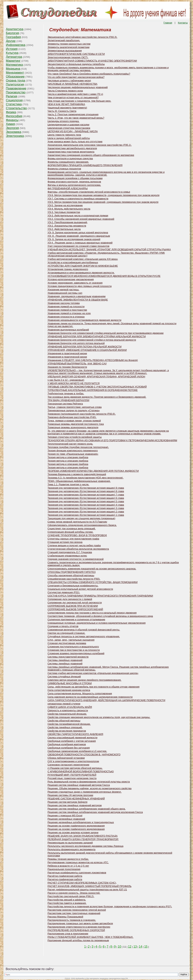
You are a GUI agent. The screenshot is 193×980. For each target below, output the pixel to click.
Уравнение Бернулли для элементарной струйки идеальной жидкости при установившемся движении (105, 333)
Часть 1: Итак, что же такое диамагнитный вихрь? (76, 118)
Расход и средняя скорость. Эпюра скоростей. (74, 893)
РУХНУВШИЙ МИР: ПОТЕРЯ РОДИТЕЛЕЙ (72, 775)
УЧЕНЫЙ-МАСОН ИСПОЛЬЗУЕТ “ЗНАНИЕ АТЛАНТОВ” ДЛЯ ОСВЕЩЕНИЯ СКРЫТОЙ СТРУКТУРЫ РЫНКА (109, 249)
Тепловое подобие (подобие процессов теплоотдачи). (78, 447)
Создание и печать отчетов (63, 626)
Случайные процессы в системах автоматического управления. (84, 636)
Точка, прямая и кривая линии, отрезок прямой (74, 421)
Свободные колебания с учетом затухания (72, 741)
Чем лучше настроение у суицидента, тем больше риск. (79, 101)
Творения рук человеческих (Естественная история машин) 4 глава (86, 505)
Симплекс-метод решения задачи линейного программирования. (84, 680)
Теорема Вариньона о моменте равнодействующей (77, 474)
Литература (14, 57)
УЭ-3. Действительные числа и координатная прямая (78, 216)
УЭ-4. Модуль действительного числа (69, 209)
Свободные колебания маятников (67, 744)
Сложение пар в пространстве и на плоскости (74, 650)
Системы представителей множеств (68, 657)
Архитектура (15, 29)
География (13, 37)
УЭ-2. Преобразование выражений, (68, 222)
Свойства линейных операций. (65, 727)
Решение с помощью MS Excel (65, 816)
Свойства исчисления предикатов (67, 731)
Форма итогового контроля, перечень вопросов (74, 182)
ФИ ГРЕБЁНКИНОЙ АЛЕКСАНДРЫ (68, 188)
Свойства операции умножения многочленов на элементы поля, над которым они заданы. (99, 717)
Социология (14, 100)
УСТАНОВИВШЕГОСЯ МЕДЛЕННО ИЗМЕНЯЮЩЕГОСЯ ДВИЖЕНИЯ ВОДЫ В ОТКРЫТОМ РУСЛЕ (104, 276)
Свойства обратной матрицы (64, 721)
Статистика (14, 104)
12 (130, 947)
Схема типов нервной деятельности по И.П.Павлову (77, 522)
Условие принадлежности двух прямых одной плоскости (80, 286)
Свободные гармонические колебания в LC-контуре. (77, 751)
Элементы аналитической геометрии (69, 47)
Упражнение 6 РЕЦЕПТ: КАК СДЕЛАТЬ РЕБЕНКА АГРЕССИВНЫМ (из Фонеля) (93, 360)
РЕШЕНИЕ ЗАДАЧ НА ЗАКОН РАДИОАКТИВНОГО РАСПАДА (82, 836)
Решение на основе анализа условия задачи (73, 832)
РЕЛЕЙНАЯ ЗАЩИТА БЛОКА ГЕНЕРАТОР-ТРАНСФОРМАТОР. (83, 839)
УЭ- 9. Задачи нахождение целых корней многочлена (78, 232)
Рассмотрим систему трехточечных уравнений (74, 913)
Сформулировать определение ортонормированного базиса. (82, 525)
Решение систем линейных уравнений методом (75, 805)
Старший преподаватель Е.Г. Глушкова (70, 552)
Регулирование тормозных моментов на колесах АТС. (78, 862)
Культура (12, 53)
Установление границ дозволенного (68, 269)
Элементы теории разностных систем (69, 44)
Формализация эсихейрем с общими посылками (75, 178)
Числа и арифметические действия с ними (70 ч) (75, 94)
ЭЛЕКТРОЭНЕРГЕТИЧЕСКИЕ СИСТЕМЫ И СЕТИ (76, 54)
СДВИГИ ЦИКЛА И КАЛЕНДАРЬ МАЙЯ (70, 707)
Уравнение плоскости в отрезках (66, 317)
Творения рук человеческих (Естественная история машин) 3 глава (86, 508)
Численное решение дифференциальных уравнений (78, 87)
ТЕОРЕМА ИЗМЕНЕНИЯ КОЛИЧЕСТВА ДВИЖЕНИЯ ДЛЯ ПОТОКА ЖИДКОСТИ (93, 471)
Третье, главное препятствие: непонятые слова (75, 407)
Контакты (183, 23)
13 (135, 947)
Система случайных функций (64, 677)
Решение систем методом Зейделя (67, 802)
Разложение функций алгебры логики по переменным (78, 940)
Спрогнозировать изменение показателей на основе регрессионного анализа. (92, 569)
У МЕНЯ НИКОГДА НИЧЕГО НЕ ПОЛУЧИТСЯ (74, 383)
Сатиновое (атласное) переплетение (68, 765)
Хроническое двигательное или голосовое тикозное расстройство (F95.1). (90, 145)
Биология (12, 33)
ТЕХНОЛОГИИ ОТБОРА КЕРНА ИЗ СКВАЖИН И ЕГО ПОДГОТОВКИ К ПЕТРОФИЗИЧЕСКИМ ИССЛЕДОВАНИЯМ (112, 440)
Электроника (15, 136)
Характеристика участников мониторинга (71, 152)
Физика (11, 112)
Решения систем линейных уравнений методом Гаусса (79, 785)
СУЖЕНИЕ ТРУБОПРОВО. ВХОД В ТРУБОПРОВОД (77, 535)
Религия (11, 96)
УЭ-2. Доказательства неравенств (67, 226)
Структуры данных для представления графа (73, 539)
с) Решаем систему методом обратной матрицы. (75, 768)
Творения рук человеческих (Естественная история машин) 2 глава (86, 512)
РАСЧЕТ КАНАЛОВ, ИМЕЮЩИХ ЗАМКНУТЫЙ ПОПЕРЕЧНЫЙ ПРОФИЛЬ (89, 886)
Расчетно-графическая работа (65, 879)
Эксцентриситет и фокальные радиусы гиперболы (76, 64)
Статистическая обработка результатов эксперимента (78, 549)
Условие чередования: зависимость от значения (75, 283)
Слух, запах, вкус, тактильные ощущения (71, 640)
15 (146, 947)
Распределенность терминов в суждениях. (72, 920)
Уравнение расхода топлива (64, 303)
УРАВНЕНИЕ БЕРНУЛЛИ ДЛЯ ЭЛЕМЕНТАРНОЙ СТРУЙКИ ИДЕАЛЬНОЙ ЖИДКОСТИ (97, 336)
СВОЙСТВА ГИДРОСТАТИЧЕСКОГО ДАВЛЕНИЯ (75, 734)
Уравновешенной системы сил (65, 293)
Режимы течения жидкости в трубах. (68, 859)
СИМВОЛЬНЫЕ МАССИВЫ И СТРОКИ (70, 683)
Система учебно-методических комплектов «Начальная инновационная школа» (93, 673)
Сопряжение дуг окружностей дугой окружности (75, 603)
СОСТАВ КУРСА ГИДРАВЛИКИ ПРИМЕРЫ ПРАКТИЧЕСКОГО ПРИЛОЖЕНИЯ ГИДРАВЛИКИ (100, 596)
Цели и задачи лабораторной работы (69, 138)
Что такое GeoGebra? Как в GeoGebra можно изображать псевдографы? (89, 74)
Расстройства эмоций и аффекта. (67, 900)
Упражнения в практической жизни (67, 353)
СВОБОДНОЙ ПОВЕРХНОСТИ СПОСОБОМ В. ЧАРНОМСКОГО (84, 754)
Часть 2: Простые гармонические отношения (73, 114)
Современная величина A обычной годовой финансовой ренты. (84, 630)
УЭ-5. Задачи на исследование (65, 205)
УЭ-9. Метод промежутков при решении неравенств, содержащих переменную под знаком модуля (103, 195)
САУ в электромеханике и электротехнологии (73, 761)
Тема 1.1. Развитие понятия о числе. (68, 484)
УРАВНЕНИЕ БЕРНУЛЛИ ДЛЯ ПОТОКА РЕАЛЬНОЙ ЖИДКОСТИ (84, 347)
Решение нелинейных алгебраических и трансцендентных (81, 822)
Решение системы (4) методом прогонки (70, 795)
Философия (14, 116)
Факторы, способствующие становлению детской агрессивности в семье (89, 192)
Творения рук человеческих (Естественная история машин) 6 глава (86, 498)
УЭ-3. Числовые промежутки (64, 212)
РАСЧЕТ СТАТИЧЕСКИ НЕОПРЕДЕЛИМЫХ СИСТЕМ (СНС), (82, 883)
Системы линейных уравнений (65, 660)
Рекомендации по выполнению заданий (70, 843)
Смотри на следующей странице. (66, 633)
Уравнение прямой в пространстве (67, 310)
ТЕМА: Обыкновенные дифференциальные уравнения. (79, 481)
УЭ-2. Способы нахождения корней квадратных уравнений (81, 219)
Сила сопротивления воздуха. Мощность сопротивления (80, 693)
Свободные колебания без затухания (69, 748)
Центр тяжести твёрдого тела (64, 135)
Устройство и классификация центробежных (73, 262)
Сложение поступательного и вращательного (73, 647)
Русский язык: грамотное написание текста (72, 778)
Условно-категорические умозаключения (71, 279)
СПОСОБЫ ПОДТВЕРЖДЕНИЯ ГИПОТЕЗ (72, 572)
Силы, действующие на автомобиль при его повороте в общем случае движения (93, 687)
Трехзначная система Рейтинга (65, 404)
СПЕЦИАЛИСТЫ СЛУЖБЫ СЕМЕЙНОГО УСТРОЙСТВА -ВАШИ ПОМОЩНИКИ (93, 582)
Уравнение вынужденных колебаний (68, 330)
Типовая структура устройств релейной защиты (75, 437)
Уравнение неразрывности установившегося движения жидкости (84, 320)
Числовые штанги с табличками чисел (69, 81)
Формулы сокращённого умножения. (68, 162)
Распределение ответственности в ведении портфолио (79, 927)
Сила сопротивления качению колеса (69, 690)
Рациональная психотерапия (64, 869)
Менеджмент (15, 73)
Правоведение (16, 88)
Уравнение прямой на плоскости (66, 306)
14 (141, 947)
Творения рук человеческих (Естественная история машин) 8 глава (86, 491)
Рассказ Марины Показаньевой (65, 917)
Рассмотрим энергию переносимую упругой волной (77, 910)
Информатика (16, 45)
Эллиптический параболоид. (64, 40)
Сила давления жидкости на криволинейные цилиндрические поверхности (90, 697)
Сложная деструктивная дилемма (67, 643)
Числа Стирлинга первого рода (65, 91)
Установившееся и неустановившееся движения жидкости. (81, 273)
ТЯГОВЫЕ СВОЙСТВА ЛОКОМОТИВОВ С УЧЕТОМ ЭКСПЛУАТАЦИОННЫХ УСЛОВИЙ (97, 387)
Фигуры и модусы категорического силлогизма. (74, 185)
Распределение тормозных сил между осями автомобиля (80, 923)
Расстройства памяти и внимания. (67, 903)
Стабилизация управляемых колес (67, 556)
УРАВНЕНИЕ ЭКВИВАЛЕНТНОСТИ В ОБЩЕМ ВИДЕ (78, 300)
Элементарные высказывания (65, 51)
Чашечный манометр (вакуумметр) (67, 108)
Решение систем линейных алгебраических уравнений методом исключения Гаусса (95, 812)
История (12, 49)
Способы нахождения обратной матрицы (71, 575)
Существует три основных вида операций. (72, 529)
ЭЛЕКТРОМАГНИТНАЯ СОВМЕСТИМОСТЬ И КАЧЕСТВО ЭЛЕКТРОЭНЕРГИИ (92, 61)
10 (119, 947)
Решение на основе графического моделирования (76, 826)
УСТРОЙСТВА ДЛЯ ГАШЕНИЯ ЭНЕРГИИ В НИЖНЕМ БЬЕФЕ (83, 266)
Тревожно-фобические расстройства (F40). (72, 417)
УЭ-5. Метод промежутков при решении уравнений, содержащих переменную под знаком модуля (103, 202)
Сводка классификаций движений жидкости (72, 738)
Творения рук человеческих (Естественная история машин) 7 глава (86, 495)
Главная (168, 23)
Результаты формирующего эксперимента (71, 849)
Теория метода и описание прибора (68, 457)
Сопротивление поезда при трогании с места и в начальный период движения (92, 613)
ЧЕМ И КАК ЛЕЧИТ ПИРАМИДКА (66, 104)
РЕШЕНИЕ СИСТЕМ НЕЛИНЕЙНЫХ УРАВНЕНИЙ (76, 799)
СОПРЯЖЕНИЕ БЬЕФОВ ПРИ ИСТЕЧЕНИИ (73, 606)
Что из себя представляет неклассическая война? (76, 77)
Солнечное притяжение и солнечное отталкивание (76, 619)
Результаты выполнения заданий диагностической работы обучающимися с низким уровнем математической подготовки (110, 854)
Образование (15, 77)
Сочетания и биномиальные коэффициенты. (73, 586)
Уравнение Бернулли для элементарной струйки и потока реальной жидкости (92, 340)
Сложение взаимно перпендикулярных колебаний (76, 653)
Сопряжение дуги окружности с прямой (70, 599)
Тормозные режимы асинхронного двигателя (73, 427)
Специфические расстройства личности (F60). (74, 579)
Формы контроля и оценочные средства (70, 158)
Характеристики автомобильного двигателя (72, 148)
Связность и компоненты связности (68, 710)
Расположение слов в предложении (68, 934)
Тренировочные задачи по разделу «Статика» (74, 410)
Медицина (13, 69)
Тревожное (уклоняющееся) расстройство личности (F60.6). (82, 414)
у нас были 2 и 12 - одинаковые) (66, 380)
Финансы (12, 120)
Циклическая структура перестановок (69, 128)
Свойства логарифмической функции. (69, 724)
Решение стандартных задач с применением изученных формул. (85, 792)
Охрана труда (15, 81)
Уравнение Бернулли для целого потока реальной (76, 343)
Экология (12, 128)
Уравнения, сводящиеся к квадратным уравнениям (77, 296)
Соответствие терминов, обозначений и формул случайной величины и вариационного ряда (100, 616)
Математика (14, 65)
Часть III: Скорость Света (62, 111)
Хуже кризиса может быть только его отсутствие (75, 142)
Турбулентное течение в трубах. (66, 393)
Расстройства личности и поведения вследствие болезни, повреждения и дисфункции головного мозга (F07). (110, 906)
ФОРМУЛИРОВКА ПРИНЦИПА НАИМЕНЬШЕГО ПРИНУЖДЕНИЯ (85, 165)
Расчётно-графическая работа (65, 876)
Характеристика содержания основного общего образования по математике (91, 155)
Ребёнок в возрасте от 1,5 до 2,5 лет (68, 866)
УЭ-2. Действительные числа (64, 229)
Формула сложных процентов (64, 169)
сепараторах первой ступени (64, 704)
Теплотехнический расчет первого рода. (70, 444)
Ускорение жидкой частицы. (63, 290)
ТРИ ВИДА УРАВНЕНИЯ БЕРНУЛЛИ (68, 400)
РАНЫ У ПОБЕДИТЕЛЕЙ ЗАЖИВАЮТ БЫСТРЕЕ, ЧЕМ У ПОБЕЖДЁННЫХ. (90, 937)
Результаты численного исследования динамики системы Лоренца (85, 846)
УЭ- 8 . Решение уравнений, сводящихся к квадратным (79, 236)
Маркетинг (13, 61)
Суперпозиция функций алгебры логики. (70, 532)
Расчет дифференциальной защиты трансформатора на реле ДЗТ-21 (87, 890)
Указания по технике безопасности (67, 367)
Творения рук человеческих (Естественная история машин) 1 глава (86, 515)
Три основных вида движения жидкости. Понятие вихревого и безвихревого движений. (97, 397)
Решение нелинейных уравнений (66, 819)
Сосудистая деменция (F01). (64, 592)
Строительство (16, 108)
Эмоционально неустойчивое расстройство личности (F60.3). (82, 37)
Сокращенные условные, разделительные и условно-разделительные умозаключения (96, 623)
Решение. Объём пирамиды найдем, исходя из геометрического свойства (89, 788)
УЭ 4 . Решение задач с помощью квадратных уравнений (80, 243)
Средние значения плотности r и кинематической (75, 559)
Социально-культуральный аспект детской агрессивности (80, 589)
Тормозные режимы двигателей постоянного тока (76, 424)
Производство (16, 92)
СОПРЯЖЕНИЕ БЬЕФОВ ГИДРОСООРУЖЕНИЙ (75, 609)
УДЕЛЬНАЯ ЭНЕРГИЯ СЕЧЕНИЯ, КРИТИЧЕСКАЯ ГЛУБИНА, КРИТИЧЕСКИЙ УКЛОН (96, 377)
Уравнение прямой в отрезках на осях (69, 313)
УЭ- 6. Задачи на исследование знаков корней (74, 239)
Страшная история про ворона (65, 542)
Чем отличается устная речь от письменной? (73, 97)
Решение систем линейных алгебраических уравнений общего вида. (87, 809)
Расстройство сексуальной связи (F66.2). (71, 896)
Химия (10, 124)
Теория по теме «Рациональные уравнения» (73, 454)
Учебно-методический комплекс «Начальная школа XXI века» (83, 259)
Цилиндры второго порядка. (63, 121)
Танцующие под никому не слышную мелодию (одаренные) (81, 518)
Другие (11, 41)
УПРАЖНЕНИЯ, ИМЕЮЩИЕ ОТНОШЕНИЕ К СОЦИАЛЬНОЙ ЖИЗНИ (87, 350)
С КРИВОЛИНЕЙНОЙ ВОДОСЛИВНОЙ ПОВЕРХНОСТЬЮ (81, 771)
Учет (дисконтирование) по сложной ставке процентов (78, 246)
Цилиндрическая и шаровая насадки (68, 125)
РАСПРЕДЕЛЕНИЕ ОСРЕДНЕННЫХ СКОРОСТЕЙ (76, 930)
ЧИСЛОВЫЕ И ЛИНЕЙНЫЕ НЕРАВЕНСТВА (72, 84)
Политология (15, 84)
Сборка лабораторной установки (66, 758)
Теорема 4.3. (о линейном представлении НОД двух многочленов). (85, 478)
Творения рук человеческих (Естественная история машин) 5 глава (86, 501)
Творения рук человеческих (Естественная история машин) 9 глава (86, 488)
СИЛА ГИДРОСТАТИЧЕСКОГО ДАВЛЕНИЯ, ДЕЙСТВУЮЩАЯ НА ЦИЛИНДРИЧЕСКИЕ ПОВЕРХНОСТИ (106, 700)
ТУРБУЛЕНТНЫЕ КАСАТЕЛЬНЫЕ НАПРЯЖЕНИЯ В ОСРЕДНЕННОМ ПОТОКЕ (93, 390)
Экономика (14, 132)
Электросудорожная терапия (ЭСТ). (68, 57)
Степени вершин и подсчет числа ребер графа (74, 545)
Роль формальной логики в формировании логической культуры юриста (89, 782)
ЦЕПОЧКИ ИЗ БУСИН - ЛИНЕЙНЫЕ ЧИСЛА (73, 131)
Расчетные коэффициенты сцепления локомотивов (77, 873)
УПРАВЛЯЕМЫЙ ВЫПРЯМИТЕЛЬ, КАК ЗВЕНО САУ (77, 364)
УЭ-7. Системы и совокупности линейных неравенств (78, 199)
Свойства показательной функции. (67, 714)
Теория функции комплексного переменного (73, 451)
